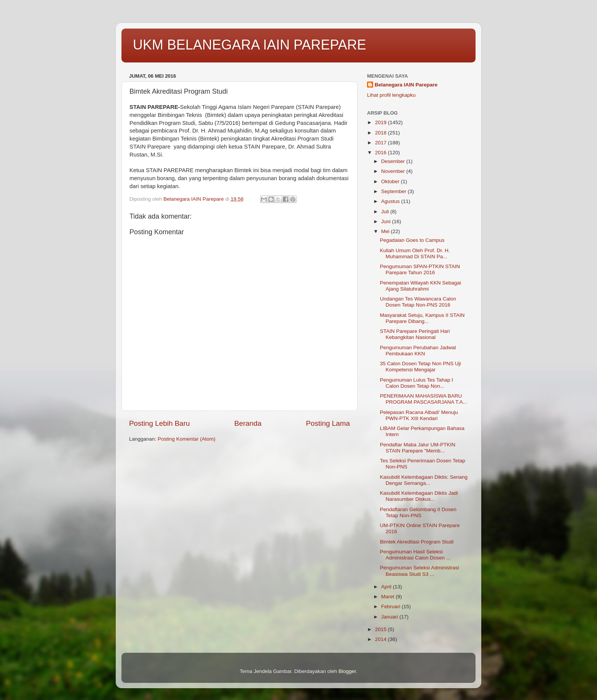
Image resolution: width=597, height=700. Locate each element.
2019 (382, 122)
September (394, 191)
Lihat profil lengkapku (391, 95)
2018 (382, 133)
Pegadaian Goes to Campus (412, 240)
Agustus (391, 201)
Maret (388, 597)
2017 (382, 143)
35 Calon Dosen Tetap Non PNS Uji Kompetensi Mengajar (421, 367)
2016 (382, 153)
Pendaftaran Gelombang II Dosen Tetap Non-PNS (418, 512)
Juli (386, 212)
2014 (382, 639)
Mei (386, 231)
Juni (387, 221)
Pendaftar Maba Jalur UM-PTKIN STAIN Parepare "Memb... (418, 448)
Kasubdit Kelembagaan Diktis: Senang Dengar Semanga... (424, 480)
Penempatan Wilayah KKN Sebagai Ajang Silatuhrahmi (421, 286)
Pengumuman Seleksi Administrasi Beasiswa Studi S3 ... (420, 571)
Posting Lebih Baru (160, 423)
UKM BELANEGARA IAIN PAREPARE (250, 45)
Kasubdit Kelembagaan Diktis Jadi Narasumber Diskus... (419, 496)
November (394, 171)
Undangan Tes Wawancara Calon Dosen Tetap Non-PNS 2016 (418, 302)
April (387, 587)
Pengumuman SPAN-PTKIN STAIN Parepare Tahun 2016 (420, 269)
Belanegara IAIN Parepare (406, 85)
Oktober (391, 181)
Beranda (248, 423)
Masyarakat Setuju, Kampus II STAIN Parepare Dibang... (422, 318)
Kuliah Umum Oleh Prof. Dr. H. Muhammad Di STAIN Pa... (415, 253)
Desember (394, 161)
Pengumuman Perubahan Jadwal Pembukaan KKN (418, 351)
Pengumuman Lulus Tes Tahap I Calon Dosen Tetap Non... (417, 383)
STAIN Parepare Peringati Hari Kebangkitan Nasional (415, 334)
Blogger (347, 671)
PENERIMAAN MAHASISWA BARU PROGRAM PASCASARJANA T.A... (424, 399)
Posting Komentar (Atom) (187, 439)
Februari (391, 607)
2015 (382, 629)
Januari (390, 617)
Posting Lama (328, 423)
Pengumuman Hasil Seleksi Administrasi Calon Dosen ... (415, 555)
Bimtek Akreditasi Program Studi (417, 542)
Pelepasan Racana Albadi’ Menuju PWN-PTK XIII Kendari (419, 415)
